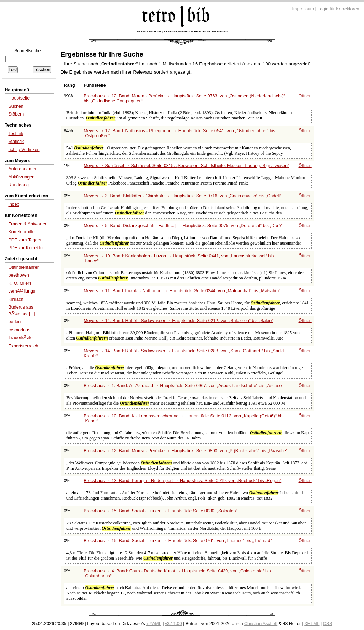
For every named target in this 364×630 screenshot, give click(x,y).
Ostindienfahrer (23, 267)
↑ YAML (154, 624)
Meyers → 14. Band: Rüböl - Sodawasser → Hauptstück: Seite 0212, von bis (178, 321)
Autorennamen (23, 169)
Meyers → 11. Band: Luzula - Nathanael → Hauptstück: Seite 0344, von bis (182, 291)
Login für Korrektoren (338, 9)
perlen (14, 322)
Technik (16, 134)
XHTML (312, 624)
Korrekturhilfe (21, 232)
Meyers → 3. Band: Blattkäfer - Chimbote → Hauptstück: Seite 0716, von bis (182, 196)
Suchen (16, 106)
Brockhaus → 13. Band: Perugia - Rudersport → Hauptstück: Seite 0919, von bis (182, 481)
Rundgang (18, 185)
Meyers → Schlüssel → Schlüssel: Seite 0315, (186, 166)
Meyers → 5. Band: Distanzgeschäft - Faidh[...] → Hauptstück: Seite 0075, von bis (183, 226)
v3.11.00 (173, 624)
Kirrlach (16, 299)
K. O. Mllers (20, 283)
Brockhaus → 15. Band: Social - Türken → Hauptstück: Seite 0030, (160, 511)
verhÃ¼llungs (22, 291)
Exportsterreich (23, 346)
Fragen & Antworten (28, 224)
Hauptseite (19, 98)
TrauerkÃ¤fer (21, 338)
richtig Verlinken (24, 150)
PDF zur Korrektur (26, 248)
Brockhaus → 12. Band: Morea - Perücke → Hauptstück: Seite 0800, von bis (186, 451)
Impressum (303, 9)
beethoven (18, 275)
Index (14, 204)
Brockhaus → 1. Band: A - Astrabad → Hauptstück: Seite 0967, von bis (183, 386)
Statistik (16, 142)
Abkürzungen (21, 177)
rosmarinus (19, 330)
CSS (328, 624)
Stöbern (16, 114)
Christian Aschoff (261, 624)
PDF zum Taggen (25, 240)
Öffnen (305, 96)
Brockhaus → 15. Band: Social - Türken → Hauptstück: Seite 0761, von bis (178, 541)
